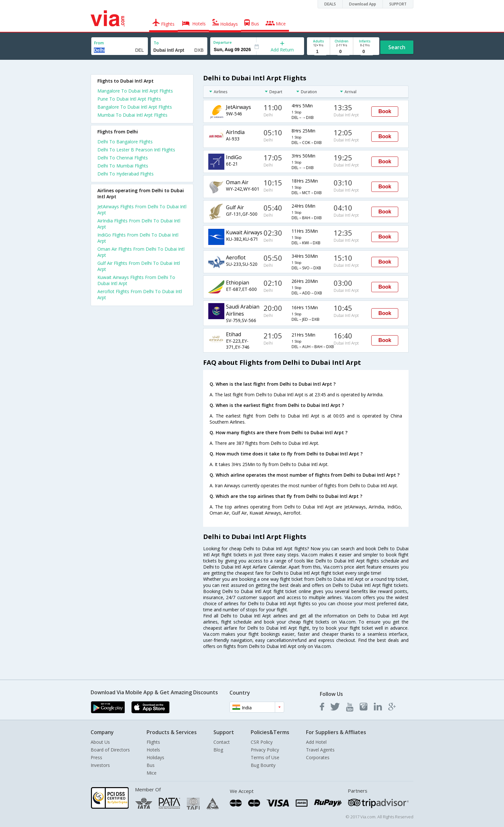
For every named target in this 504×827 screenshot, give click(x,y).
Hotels (153, 750)
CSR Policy (262, 742)
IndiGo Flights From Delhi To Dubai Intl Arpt (138, 238)
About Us (100, 742)
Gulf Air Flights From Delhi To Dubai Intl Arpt (139, 266)
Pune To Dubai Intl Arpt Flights (129, 99)
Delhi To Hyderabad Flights (126, 174)
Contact (222, 742)
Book (385, 111)
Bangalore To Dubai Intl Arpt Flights (135, 107)
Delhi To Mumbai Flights (123, 166)
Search (397, 47)
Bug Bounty (263, 765)
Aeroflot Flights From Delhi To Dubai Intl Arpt (140, 294)
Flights (153, 742)
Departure (223, 42)
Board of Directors (110, 750)
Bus (151, 765)
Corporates (318, 757)
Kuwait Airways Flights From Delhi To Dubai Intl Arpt (136, 280)
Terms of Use (265, 757)
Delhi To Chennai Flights (123, 158)
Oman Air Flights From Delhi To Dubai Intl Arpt (141, 252)
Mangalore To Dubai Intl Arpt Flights (135, 91)
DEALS (330, 4)
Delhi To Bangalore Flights (125, 142)
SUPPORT (398, 4)
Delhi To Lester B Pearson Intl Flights (136, 150)
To (156, 43)
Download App (363, 4)
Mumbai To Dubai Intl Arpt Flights (132, 115)
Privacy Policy (265, 750)
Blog (218, 750)
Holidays (155, 757)
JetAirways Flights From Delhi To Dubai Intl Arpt (142, 210)
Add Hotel (316, 742)
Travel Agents (320, 750)
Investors (100, 765)
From (99, 43)
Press (96, 757)
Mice (152, 773)
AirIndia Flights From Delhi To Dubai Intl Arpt (139, 224)
